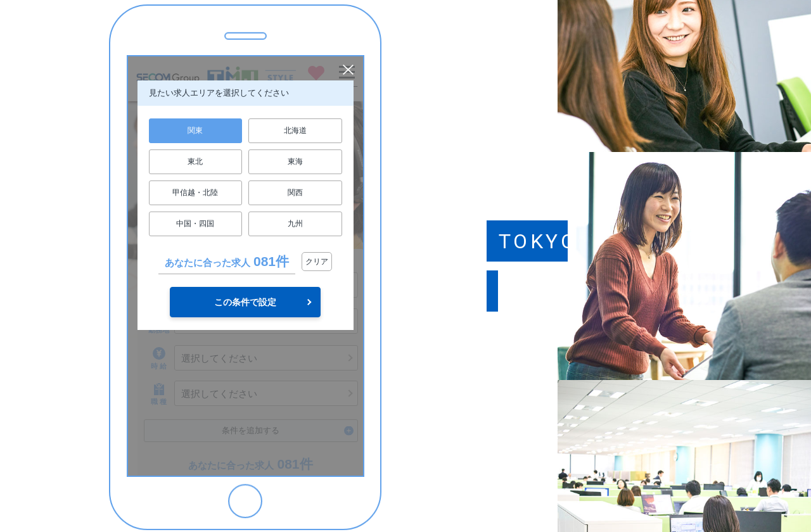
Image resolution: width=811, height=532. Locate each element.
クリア (317, 262)
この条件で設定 (245, 302)
